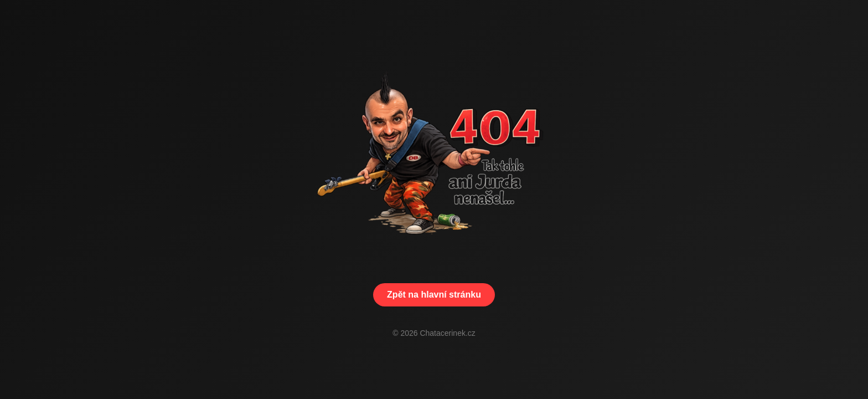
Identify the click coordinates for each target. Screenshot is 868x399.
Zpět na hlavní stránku (434, 295)
